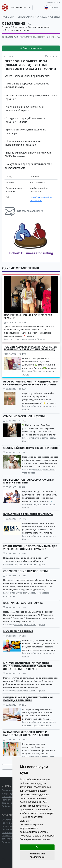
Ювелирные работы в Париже (23, 603)
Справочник (26, 17)
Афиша (42, 17)
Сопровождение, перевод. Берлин (26, 571)
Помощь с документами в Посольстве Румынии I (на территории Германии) (30, 348)
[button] (55, 223)
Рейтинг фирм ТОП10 (12, 800)
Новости (8, 17)
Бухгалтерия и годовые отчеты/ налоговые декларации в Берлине (27, 734)
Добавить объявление (31, 48)
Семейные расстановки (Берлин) (25, 416)
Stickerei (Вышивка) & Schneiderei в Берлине (28, 317)
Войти (55, 7)
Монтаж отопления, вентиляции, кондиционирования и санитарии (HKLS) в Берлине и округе (28, 666)
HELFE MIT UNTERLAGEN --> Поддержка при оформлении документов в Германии (31, 383)
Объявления (14, 23)
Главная (6, 27)
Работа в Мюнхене (11, 823)
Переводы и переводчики (18, 30)
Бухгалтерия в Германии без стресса (28, 514)
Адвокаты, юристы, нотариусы (37, 725)
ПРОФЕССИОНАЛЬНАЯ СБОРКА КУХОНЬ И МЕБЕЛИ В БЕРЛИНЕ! (29, 481)
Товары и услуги (10, 793)
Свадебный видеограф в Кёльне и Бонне (31, 448)
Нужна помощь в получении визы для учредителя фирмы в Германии (30, 548)
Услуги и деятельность (39, 27)
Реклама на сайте (53, 2)
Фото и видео (29, 473)
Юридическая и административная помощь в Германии (28, 699)
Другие (42, 339)
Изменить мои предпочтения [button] (37, 855)
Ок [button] (37, 847)
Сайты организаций (11, 796)
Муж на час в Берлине (18, 631)
